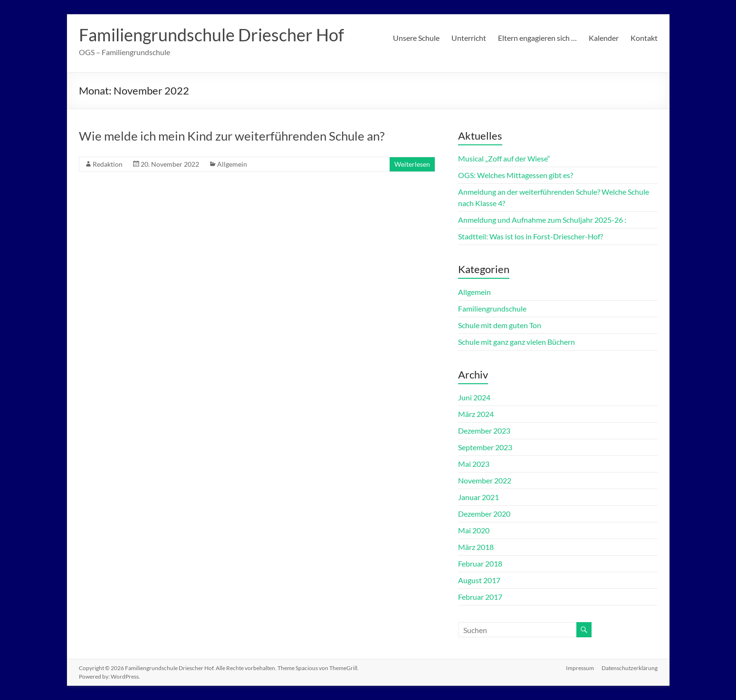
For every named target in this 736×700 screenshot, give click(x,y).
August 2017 (479, 580)
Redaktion (108, 164)
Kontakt (644, 38)
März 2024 (476, 414)
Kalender (604, 38)
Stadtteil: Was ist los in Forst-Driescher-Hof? (530, 236)
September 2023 (485, 447)
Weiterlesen (412, 164)
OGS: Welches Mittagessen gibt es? (516, 175)
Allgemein (232, 164)
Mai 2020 (474, 530)
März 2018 (476, 547)
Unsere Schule (416, 38)
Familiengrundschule (492, 308)
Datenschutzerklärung (630, 668)
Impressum (580, 668)
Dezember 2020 (484, 514)
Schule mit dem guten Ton (500, 325)
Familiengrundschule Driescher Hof (211, 35)
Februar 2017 (480, 597)
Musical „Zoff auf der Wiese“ (504, 158)
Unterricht (469, 38)
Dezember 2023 (484, 430)
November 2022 (485, 480)
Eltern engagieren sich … (537, 38)
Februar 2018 (480, 563)
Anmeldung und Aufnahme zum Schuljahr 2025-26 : (542, 220)
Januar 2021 (478, 497)
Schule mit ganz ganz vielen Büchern (516, 342)
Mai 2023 (474, 464)
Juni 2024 (474, 397)
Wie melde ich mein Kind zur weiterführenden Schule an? (232, 136)
